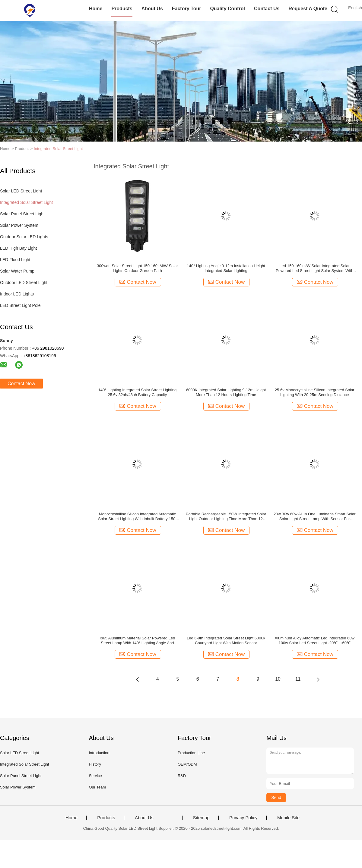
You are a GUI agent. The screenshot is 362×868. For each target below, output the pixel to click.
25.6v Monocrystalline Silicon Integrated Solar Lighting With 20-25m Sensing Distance (315, 392)
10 (278, 679)
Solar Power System (19, 225)
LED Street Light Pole (20, 305)
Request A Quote (308, 9)
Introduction (99, 753)
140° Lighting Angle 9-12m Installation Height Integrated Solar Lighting (226, 268)
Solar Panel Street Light (22, 214)
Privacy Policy (243, 818)
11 (298, 679)
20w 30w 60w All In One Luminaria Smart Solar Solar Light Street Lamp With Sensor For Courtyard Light (315, 517)
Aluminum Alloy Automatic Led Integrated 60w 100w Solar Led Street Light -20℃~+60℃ (314, 640)
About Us (152, 9)
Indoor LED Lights (17, 294)
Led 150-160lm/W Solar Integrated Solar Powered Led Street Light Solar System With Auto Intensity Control (314, 268)
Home (96, 9)
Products (122, 9)
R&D (182, 776)
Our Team (97, 787)
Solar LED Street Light (21, 191)
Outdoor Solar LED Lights (24, 237)
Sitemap (201, 818)
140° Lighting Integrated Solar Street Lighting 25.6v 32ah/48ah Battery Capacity (138, 392)
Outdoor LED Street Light (24, 283)
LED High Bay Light (18, 248)
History (95, 764)
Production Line (191, 753)
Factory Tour (187, 9)
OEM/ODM (187, 764)
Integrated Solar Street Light (58, 149)
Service (95, 776)
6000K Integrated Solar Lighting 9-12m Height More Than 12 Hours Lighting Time (226, 392)
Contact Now (21, 384)
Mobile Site (288, 818)
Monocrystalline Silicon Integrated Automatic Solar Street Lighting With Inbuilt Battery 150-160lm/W (137, 517)
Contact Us (267, 9)
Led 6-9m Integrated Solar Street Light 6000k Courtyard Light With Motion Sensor (226, 640)
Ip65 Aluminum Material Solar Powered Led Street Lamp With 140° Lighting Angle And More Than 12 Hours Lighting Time (137, 641)
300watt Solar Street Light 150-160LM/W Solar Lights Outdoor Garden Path (137, 268)
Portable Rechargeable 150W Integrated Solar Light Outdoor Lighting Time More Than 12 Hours (226, 517)
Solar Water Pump (17, 271)
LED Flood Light (15, 260)
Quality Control (227, 9)
